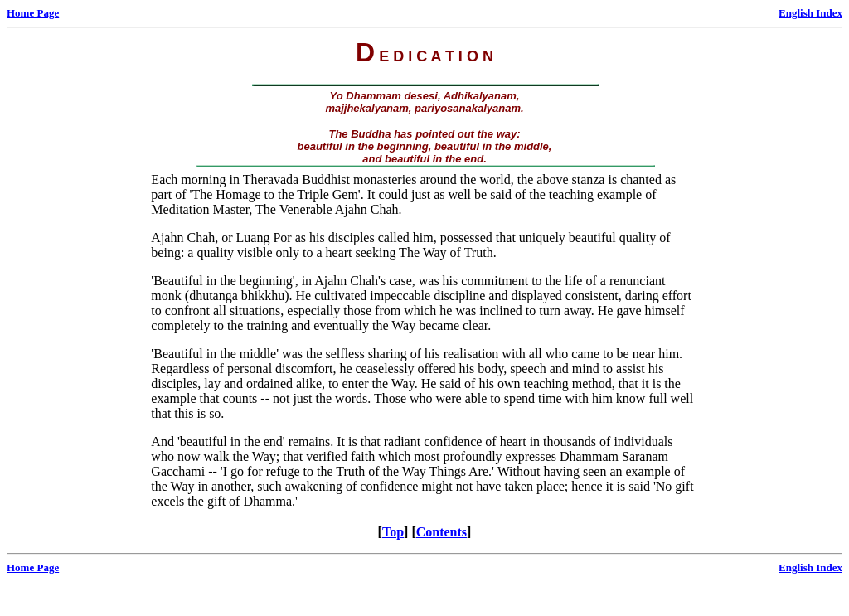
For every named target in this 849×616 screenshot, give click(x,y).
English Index (810, 13)
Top (393, 532)
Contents (441, 532)
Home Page (33, 13)
